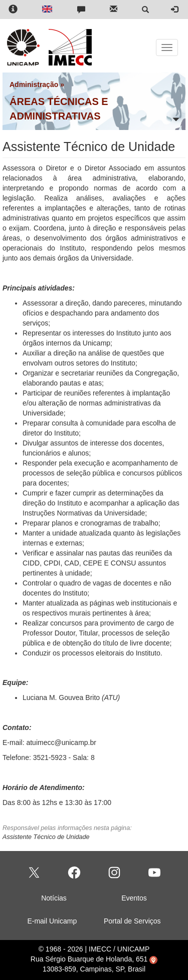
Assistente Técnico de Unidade (46, 837)
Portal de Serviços (132, 921)
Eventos (134, 898)
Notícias (54, 898)
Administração (34, 84)
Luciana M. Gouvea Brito (61, 697)
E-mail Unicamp (52, 921)
